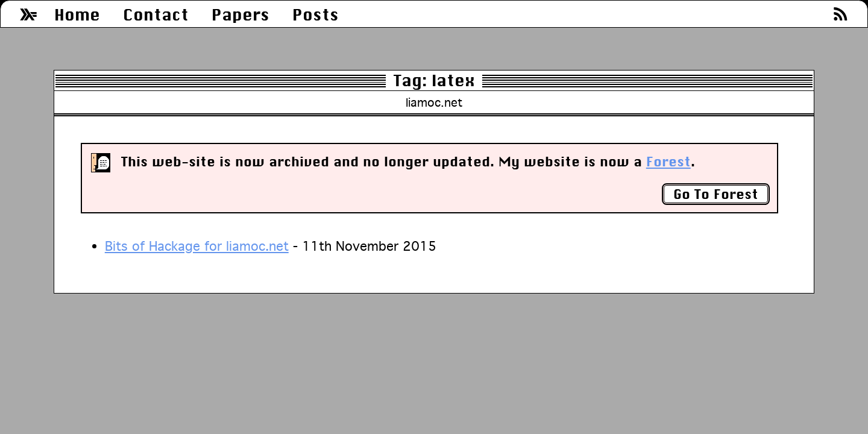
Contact (156, 15)
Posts (316, 15)
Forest (668, 162)
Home (77, 15)
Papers (241, 15)
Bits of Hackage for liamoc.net (197, 246)
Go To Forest (716, 194)
